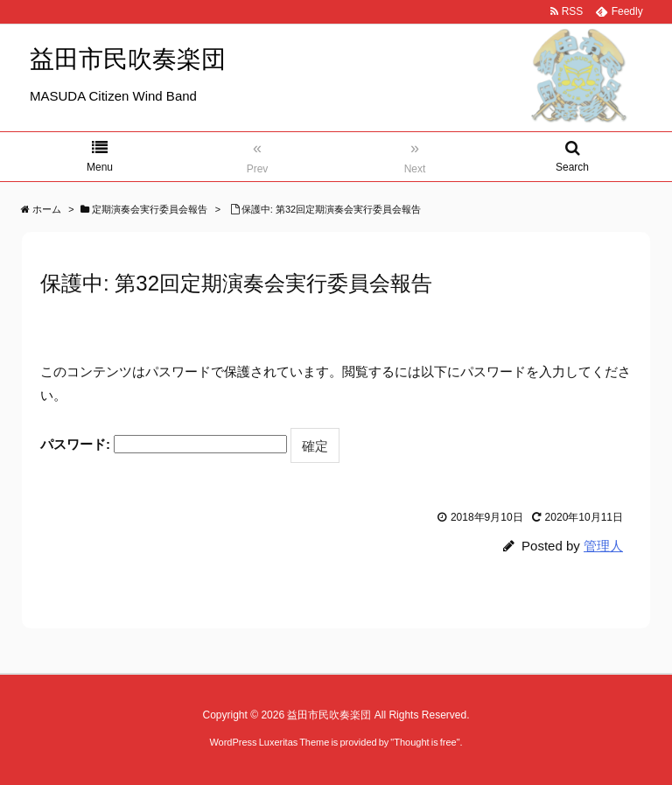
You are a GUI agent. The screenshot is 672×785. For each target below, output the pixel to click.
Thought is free (425, 742)
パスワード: (164, 444)
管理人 (603, 546)
